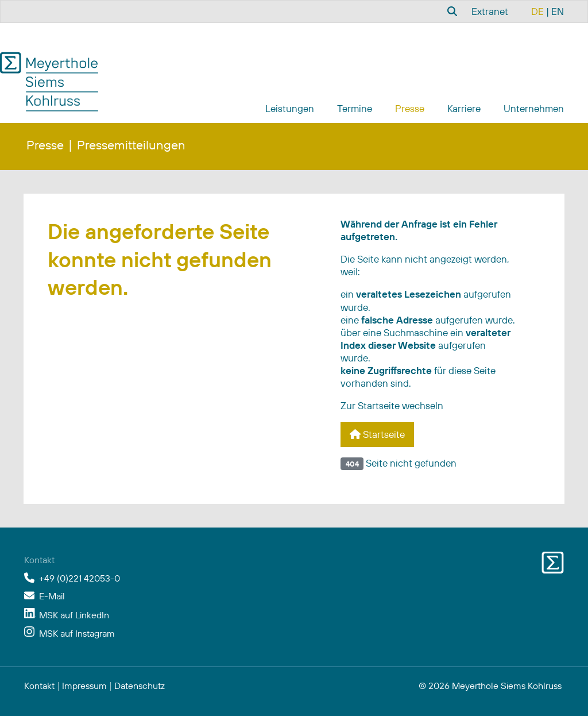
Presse (410, 108)
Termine (355, 108)
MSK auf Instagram (77, 633)
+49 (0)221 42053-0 (80, 578)
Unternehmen (534, 108)
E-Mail (52, 596)
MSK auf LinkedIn (74, 615)
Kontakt (39, 686)
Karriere (464, 108)
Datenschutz (140, 686)
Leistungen (290, 108)
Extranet (490, 11)
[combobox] (451, 11)
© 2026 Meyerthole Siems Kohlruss (490, 686)
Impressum (84, 686)
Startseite (377, 434)
